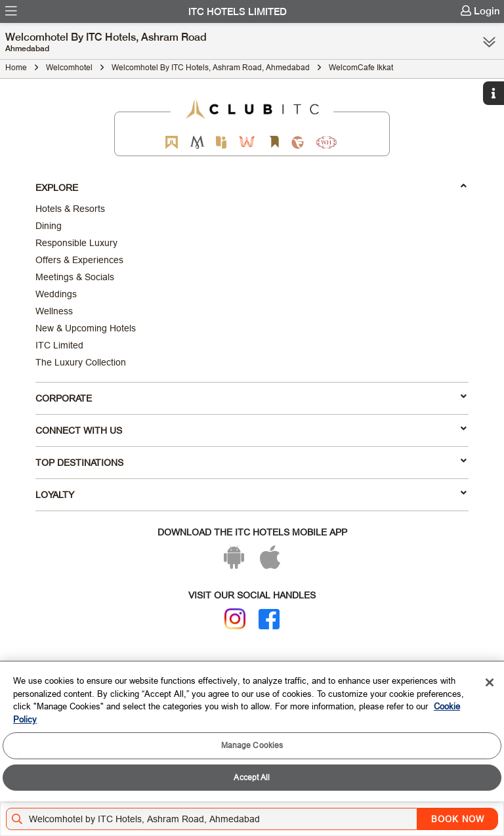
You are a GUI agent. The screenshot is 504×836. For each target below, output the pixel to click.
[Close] (490, 682)
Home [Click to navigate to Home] (16, 67)
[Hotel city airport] (214, 819)
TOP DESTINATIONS (251, 462)
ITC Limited (59, 345)
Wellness (54, 311)
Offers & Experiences (79, 260)
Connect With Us (251, 430)
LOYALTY (251, 494)
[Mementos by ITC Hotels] (197, 142)
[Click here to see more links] (489, 42)
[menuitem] (11, 11)
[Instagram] (235, 619)
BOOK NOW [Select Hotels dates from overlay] (458, 819)
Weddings (56, 294)
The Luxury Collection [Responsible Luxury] (81, 362)
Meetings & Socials (75, 277)
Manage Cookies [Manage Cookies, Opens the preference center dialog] (252, 745)
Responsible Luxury (76, 243)
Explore (251, 187)
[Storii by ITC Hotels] (274, 142)
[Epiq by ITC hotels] (221, 142)
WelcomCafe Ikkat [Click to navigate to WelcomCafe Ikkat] (361, 67)
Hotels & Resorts (70, 209)
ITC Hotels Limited (238, 12)
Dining (49, 226)
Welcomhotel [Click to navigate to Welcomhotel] (69, 67)
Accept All (252, 777)
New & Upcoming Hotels (86, 328)
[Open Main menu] (11, 11)
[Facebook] (269, 619)
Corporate (251, 398)
